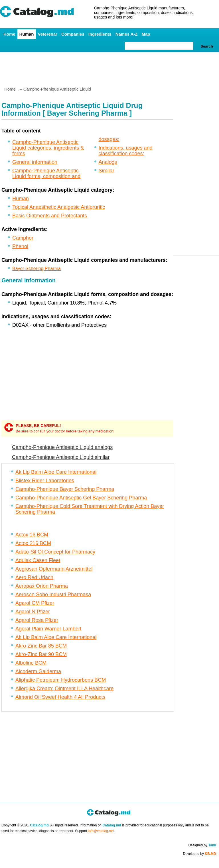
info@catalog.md (101, 831)
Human (27, 34)
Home (9, 34)
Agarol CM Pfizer (35, 603)
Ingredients (100, 34)
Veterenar (48, 34)
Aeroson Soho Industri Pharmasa (53, 595)
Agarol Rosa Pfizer (37, 620)
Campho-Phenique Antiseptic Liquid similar (61, 457)
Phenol (20, 246)
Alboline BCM (31, 663)
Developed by (200, 854)
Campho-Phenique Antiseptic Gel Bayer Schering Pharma (81, 498)
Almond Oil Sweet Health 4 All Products (60, 697)
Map (146, 34)
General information (35, 162)
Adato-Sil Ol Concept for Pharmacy (55, 552)
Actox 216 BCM (33, 543)
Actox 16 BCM (32, 535)
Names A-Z (127, 34)
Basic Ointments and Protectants (50, 216)
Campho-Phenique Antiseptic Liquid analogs (62, 447)
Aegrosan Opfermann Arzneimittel (54, 569)
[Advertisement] (109, 67)
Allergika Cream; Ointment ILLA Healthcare (64, 689)
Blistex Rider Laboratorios (45, 481)
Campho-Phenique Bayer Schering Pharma (65, 489)
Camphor (23, 238)
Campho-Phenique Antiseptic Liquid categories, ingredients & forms (48, 148)
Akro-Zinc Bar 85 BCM (41, 646)
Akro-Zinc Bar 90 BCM (41, 654)
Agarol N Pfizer (33, 612)
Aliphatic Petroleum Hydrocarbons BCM (61, 680)
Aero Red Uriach (34, 577)
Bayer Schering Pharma (36, 268)
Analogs (108, 162)
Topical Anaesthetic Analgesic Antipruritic (59, 207)
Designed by (202, 845)
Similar (107, 171)
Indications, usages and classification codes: (126, 151)
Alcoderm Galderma (38, 671)
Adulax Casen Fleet (38, 560)
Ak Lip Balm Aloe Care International (56, 472)
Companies (73, 34)
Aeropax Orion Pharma (42, 586)
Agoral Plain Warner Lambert (48, 629)
